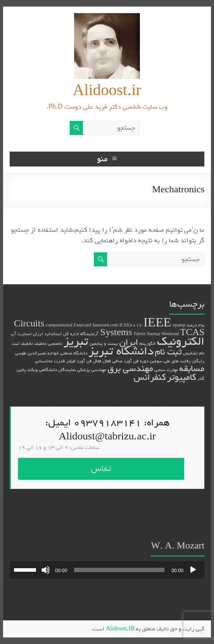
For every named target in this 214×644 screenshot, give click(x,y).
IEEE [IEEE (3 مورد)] (157, 323)
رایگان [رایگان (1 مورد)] (198, 361)
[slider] (119, 570)
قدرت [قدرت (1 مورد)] (59, 361)
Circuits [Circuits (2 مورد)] (29, 324)
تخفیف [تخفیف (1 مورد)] (40, 343)
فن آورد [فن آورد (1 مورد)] (84, 361)
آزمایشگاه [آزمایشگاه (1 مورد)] (89, 334)
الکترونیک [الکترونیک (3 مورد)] (181, 341)
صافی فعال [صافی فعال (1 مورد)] (112, 361)
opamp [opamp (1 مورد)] (179, 325)
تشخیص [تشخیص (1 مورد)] (190, 353)
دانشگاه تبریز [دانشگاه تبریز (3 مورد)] (121, 351)
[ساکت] (46, 570)
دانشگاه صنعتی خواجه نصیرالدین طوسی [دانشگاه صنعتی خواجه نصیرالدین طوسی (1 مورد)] (51, 353)
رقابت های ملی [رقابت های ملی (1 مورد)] (177, 361)
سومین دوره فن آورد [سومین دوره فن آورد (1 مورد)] (143, 361)
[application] (107, 570)
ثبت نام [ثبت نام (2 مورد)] (168, 352)
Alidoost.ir (107, 91)
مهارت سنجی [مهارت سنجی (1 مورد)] (166, 370)
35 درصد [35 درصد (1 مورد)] (195, 325)
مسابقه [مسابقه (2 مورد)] (192, 369)
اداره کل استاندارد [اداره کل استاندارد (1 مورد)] (62, 334)
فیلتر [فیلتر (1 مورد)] (71, 361)
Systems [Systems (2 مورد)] (116, 333)
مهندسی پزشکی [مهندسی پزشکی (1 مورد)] (92, 370)
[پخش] (193, 570)
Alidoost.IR (120, 629)
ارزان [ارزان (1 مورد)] (38, 334)
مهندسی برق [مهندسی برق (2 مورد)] (130, 369)
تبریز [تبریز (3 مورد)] (76, 341)
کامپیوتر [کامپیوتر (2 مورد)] (182, 377)
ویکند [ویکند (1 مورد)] (32, 370)
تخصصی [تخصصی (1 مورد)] (55, 343)
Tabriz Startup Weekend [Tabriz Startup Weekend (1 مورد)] (156, 334)
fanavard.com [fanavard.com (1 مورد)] (105, 325)
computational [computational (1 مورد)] (59, 325)
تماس (101, 469)
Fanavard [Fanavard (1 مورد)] (82, 325)
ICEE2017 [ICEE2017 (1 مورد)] (131, 325)
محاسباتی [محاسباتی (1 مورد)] (44, 361)
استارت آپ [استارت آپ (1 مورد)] (21, 334)
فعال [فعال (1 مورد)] (97, 361)
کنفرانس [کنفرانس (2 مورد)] (150, 377)
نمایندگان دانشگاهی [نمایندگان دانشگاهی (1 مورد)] (57, 370)
